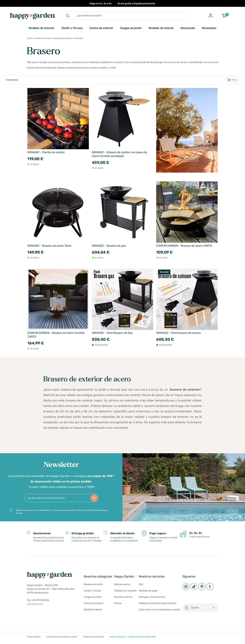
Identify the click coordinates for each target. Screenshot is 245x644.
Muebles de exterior (42, 28)
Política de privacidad (93, 637)
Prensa (118, 603)
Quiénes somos (122, 584)
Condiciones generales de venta (62, 637)
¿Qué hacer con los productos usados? (160, 610)
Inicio (29, 38)
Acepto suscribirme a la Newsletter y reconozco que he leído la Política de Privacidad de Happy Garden (62, 512)
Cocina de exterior (101, 28)
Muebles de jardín (93, 584)
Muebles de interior (161, 28)
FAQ (141, 584)
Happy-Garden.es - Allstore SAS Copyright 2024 (133, 637)
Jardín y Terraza (72, 28)
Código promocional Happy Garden (157, 603)
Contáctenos (35, 604)
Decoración (188, 28)
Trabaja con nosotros (125, 591)
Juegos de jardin (131, 28)
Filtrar (232, 80)
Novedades (209, 28)
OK (94, 498)
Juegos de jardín (93, 597)
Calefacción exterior (63, 38)
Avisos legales (34, 637)
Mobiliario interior (93, 610)
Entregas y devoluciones (152, 597)
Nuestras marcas (123, 597)
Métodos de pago (148, 591)
